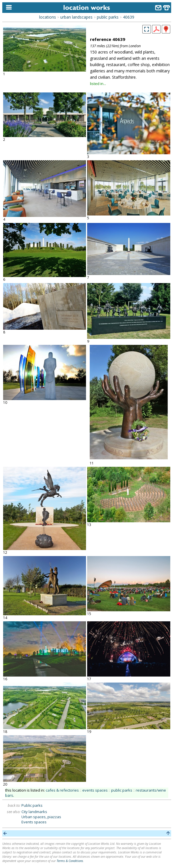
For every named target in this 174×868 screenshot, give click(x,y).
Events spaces (34, 822)
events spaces (95, 790)
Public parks (32, 805)
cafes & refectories (62, 790)
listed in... (98, 84)
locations (48, 17)
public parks (108, 17)
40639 (129, 17)
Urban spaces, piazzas (41, 817)
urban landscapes (76, 17)
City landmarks (34, 812)
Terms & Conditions (70, 861)
